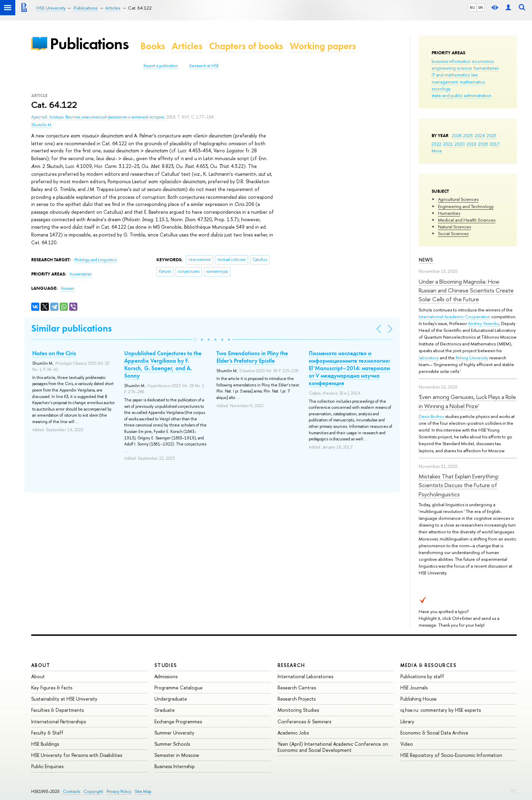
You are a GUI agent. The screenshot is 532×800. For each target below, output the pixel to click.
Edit (514, 790)
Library (407, 721)
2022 (436, 144)
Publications (89, 44)
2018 (483, 144)
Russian (68, 288)
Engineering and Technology (466, 206)
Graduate (165, 710)
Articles (187, 46)
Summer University (174, 733)
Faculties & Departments (58, 710)
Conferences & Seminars (304, 721)
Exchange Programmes (178, 721)
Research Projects (297, 699)
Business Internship (175, 766)
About (41, 665)
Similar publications (71, 328)
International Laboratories (305, 676)
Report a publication (161, 66)
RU (472, 7)
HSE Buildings (45, 744)
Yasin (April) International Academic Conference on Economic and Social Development (333, 747)
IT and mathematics (451, 75)
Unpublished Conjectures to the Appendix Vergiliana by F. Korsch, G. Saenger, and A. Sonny (163, 364)
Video (407, 744)
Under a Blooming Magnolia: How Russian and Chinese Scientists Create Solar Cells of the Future (466, 290)
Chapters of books (246, 46)
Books (153, 46)
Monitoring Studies (298, 710)
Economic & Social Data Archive (434, 733)
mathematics (472, 82)
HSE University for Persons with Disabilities (77, 755)
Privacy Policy (119, 791)
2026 (457, 135)
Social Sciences (453, 233)
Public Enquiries (47, 766)
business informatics (451, 61)
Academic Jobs (293, 733)
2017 (495, 144)
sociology (441, 89)
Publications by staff (422, 676)
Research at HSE (204, 66)
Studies (166, 665)
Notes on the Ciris (54, 353)
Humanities (449, 213)
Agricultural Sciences (458, 199)
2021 (448, 144)
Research (291, 665)
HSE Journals (414, 688)
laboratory (429, 358)
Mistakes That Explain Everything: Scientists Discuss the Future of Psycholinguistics (459, 485)
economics (483, 61)
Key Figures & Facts (52, 688)
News (426, 260)
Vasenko (491, 323)
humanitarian (486, 68)
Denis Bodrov (431, 416)
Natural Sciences (454, 227)
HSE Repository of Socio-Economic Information (451, 755)
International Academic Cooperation (454, 317)
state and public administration (461, 95)
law (474, 75)
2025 (468, 135)
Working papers (323, 46)
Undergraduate (171, 699)
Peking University (472, 358)
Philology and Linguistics (96, 260)
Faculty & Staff (47, 733)
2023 (491, 135)
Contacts (71, 791)
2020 (460, 144)
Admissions (166, 676)
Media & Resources (428, 665)
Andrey (475, 323)
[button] (195, 340)
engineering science (452, 68)
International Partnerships (59, 721)
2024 (480, 135)
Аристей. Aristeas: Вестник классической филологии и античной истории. (99, 117)
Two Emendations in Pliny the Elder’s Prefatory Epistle (252, 357)
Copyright (93, 791)
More (437, 151)
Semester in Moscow (177, 755)
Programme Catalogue (178, 688)
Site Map (143, 791)
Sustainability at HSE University (64, 699)
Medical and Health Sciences (467, 220)
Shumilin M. (42, 125)
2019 (471, 144)
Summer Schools (172, 744)
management (445, 82)
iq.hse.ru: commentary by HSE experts (441, 710)
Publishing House (419, 699)
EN (481, 7)
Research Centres (297, 688)
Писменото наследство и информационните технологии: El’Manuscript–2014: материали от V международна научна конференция (349, 368)
